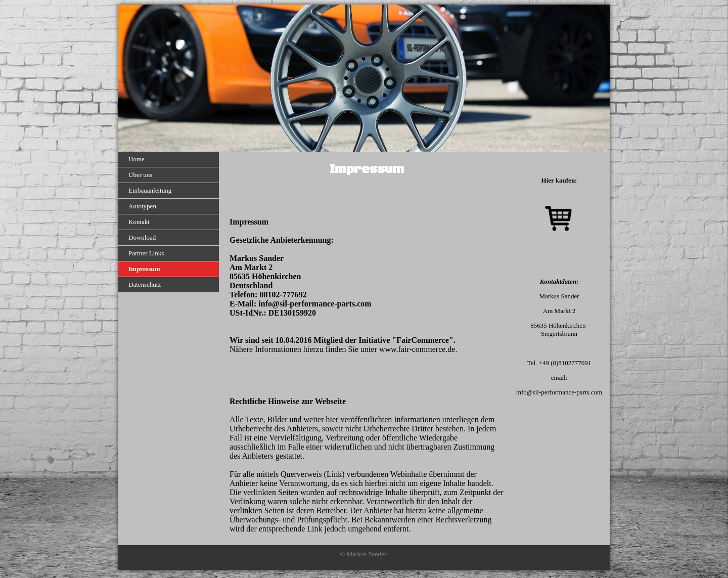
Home (136, 159)
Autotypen (142, 206)
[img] (364, 78)
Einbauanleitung (150, 190)
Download (142, 237)
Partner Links (146, 253)
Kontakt (139, 222)
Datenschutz (145, 284)
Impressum (144, 269)
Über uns (140, 175)
